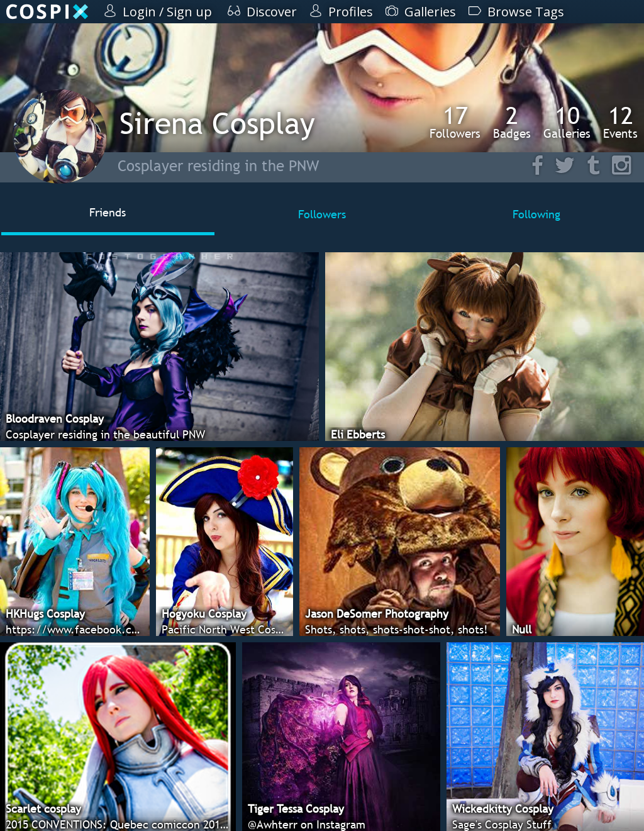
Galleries (567, 122)
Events (620, 122)
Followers (455, 122)
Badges (512, 122)
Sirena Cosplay (217, 123)
